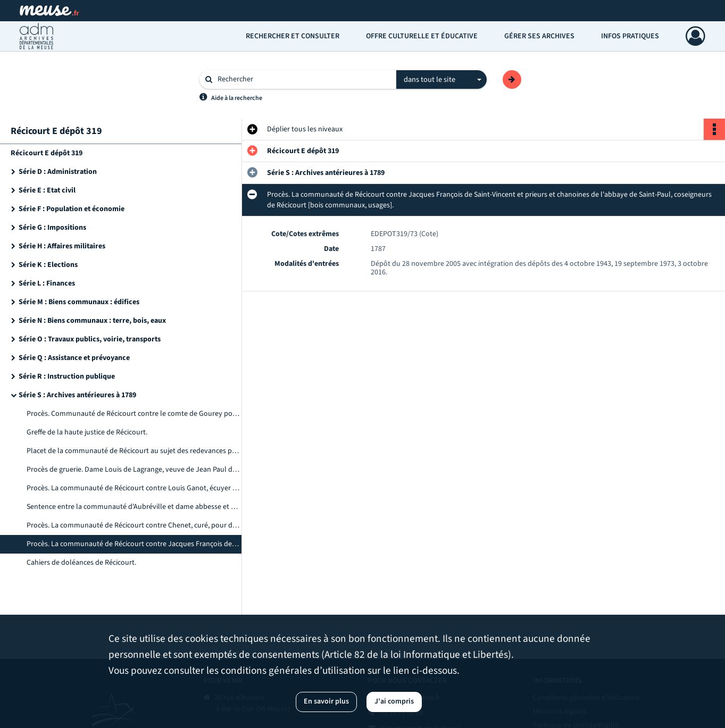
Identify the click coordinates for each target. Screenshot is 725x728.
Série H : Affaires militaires (62, 246)
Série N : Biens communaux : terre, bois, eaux (92, 321)
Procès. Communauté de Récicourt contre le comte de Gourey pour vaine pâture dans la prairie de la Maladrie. (133, 414)
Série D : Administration (58, 172)
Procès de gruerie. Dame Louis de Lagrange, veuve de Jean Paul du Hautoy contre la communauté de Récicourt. (133, 470)
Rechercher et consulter (293, 36)
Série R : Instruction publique (67, 376)
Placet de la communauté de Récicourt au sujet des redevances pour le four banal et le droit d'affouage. (133, 451)
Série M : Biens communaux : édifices (79, 302)
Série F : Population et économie (72, 209)
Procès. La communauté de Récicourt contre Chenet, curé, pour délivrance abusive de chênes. (133, 525)
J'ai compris (394, 701)
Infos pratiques (630, 36)
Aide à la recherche (237, 98)
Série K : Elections (48, 265)
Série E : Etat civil (47, 190)
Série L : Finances (47, 283)
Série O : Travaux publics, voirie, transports (90, 339)
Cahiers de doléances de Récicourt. (81, 563)
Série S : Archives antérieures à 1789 (77, 395)
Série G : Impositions (52, 228)
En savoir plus (326, 701)
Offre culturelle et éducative (422, 36)
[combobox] (441, 80)
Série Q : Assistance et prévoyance (74, 358)
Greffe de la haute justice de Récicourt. (87, 432)
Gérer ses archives (539, 36)
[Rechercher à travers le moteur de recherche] (303, 80)
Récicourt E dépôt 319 (47, 153)
